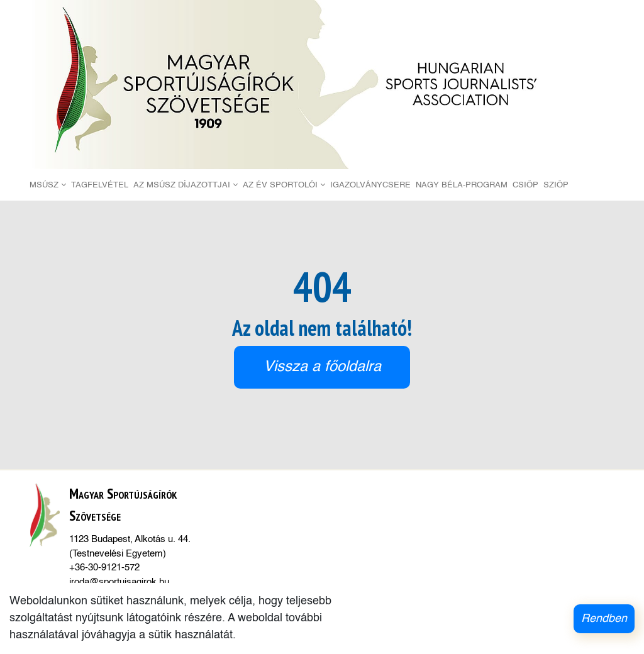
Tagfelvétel (100, 185)
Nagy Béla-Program (462, 185)
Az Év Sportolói (284, 185)
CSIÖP (525, 185)
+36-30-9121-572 (104, 568)
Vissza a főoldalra (322, 367)
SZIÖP (556, 185)
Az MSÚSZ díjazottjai (186, 185)
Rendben (604, 619)
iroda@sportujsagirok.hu (119, 582)
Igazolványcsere (370, 185)
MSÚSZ (48, 185)
